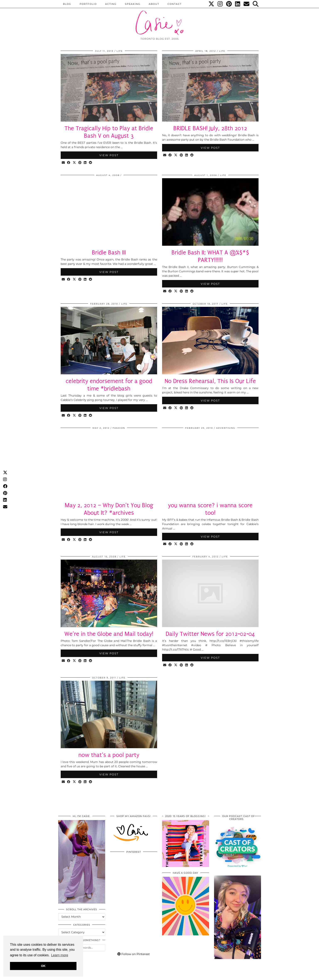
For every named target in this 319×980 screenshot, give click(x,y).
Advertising (226, 428)
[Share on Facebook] (69, 163)
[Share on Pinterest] (80, 163)
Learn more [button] (60, 955)
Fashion (119, 428)
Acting (111, 4)
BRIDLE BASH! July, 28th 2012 (210, 128)
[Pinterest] (229, 4)
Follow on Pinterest (134, 954)
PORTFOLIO (88, 4)
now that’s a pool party (109, 755)
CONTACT (175, 4)
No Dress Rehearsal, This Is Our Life (210, 381)
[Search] (256, 4)
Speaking (133, 4)
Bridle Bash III (109, 252)
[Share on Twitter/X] (75, 163)
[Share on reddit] (91, 163)
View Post (109, 155)
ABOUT (154, 4)
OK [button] (43, 966)
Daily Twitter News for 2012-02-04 (210, 634)
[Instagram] (220, 4)
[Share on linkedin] (86, 163)
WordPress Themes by (239, 975)
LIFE (120, 51)
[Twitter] (212, 4)
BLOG (67, 4)
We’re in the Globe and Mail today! (109, 634)
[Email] (247, 4)
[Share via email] (63, 163)
